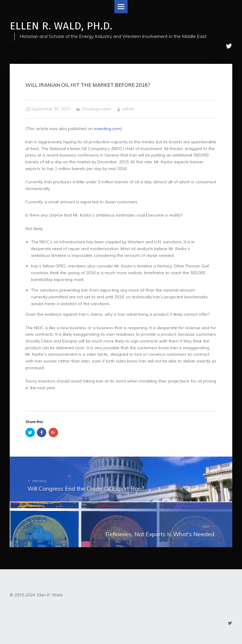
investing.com (107, 129)
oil (47, 162)
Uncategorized (96, 109)
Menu (121, 7)
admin (128, 109)
